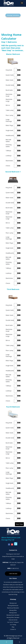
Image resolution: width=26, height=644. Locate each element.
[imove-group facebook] (9, 545)
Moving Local (13, 603)
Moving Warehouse (13, 606)
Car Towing (13, 625)
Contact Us (13, 629)
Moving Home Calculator (13, 615)
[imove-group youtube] (12, 545)
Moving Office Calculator (13, 617)
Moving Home (13, 613)
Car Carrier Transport (13, 622)
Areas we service (13, 620)
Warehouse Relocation (13, 608)
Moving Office (13, 610)
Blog (13, 627)
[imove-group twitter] (16, 545)
